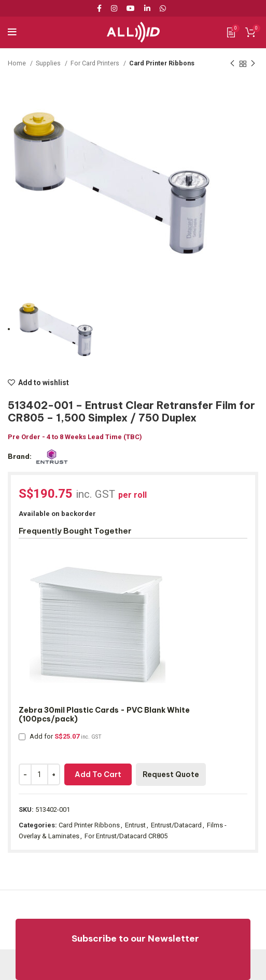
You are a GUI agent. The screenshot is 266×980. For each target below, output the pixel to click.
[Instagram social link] (114, 8)
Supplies (49, 63)
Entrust (135, 825)
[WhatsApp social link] (163, 8)
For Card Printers (96, 63)
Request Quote (171, 774)
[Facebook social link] (101, 8)
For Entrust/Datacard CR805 (126, 836)
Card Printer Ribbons (162, 63)
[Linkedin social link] (147, 8)
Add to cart (98, 774)
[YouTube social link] (131, 8)
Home (18, 63)
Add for (60, 736)
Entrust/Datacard (176, 825)
